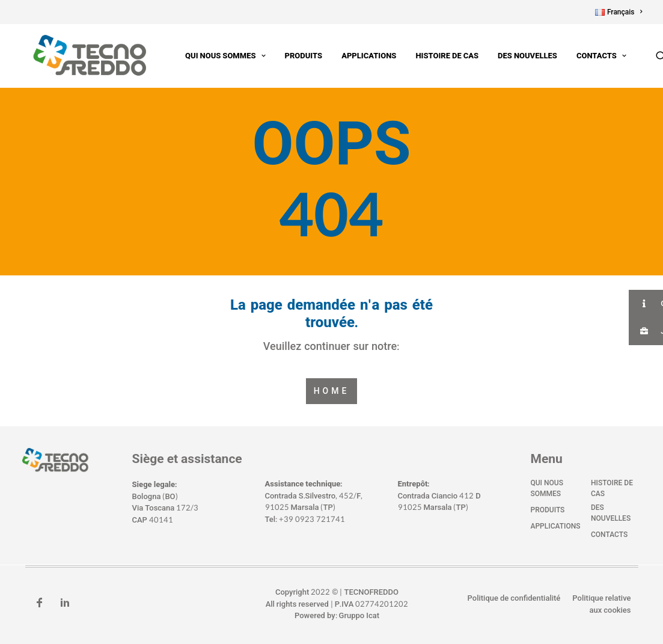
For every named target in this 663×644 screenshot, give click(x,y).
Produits (293, 56)
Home (332, 391)
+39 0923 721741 (312, 520)
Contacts (591, 56)
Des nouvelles (517, 56)
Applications (358, 56)
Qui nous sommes (214, 56)
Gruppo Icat (359, 616)
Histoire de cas (436, 56)
